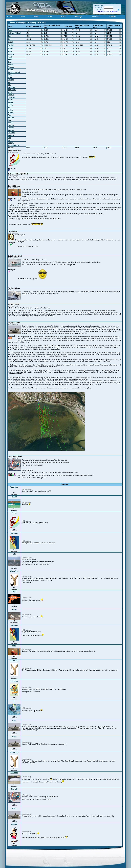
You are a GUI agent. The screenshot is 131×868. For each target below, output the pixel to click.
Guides (36, 17)
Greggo (10, 113)
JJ (14, 701)
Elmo (10, 36)
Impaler (10, 48)
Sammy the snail (14, 72)
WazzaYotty (12, 90)
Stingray (11, 135)
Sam (9, 140)
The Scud (11, 133)
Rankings (78, 17)
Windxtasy (14, 487)
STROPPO (14, 773)
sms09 (14, 609)
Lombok (11, 128)
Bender (10, 65)
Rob (9, 138)
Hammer (11, 125)
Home (9, 17)
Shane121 (11, 87)
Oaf (9, 39)
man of (10, 70)
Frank (10, 115)
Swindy (10, 102)
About (22, 17)
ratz (9, 82)
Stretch (10, 30)
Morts (10, 92)
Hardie (10, 57)
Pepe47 (10, 75)
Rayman (11, 118)
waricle (10, 110)
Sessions (96, 17)
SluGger (11, 80)
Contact (113, 17)
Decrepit (11, 54)
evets (10, 77)
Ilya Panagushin (14, 145)
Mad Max (11, 95)
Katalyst (11, 130)
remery (10, 105)
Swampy (11, 143)
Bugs (10, 62)
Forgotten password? (104, 12)
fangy (10, 51)
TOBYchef (11, 97)
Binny (10, 60)
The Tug (11, 45)
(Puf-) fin (11, 42)
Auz (9, 107)
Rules (50, 17)
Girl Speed (14, 681)
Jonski (10, 100)
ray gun (14, 592)
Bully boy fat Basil (14, 33)
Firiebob (11, 67)
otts (9, 85)
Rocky (10, 123)
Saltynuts (14, 533)
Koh (9, 120)
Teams (63, 17)
